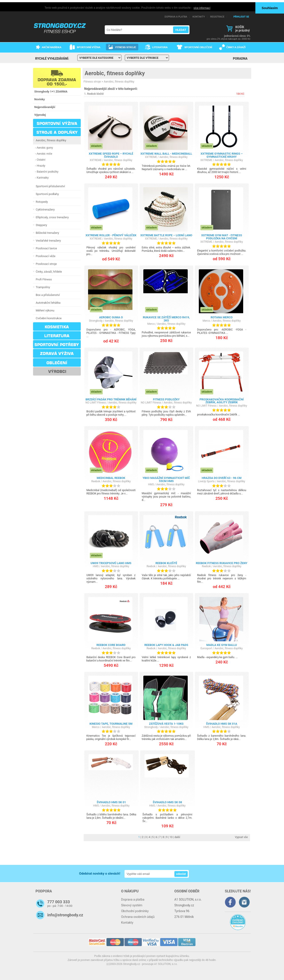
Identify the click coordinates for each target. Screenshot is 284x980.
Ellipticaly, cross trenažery (52, 217)
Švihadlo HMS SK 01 (111, 802)
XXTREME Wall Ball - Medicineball (166, 154)
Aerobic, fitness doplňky (50, 140)
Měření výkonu (44, 310)
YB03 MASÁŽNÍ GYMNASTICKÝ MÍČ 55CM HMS (166, 479)
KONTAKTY (199, 17)
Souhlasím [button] (270, 8)
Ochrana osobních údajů (138, 917)
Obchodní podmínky (135, 911)
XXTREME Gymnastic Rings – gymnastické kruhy (222, 155)
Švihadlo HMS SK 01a (222, 724)
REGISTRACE (217, 17)
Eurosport (206, 648)
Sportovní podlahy (47, 194)
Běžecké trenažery (47, 233)
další (177, 837)
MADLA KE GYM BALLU (222, 645)
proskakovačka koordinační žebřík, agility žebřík (222, 401)
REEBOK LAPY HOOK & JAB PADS (166, 645)
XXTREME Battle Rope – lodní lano (166, 235)
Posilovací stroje (46, 264)
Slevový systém (132, 905)
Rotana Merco (222, 317)
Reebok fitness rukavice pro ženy (222, 563)
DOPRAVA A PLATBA (176, 17)
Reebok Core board (111, 645)
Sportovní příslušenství (50, 186)
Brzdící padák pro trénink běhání (111, 399)
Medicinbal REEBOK (111, 478)
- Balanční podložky (47, 172)
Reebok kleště (95, 94)
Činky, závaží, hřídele (48, 272)
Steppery (41, 225)
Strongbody (96, 321)
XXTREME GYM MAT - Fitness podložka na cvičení (222, 237)
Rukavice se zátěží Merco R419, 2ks (166, 319)
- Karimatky (42, 178)
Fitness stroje (92, 82)
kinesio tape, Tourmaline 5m (111, 724)
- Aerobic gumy (44, 148)
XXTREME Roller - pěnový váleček (111, 235)
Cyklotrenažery (45, 210)
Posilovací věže (45, 256)
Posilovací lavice (46, 248)
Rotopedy (41, 202)
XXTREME (96, 160)
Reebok (96, 481)
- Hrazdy (40, 166)
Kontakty (127, 923)
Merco (151, 324)
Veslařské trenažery (48, 241)
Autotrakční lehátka (47, 303)
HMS (151, 484)
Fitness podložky (166, 399)
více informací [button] (202, 8)
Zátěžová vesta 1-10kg (166, 724)
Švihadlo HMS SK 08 (167, 802)
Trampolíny (42, 287)
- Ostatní (40, 160)
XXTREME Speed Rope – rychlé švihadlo (111, 155)
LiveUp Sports (206, 481)
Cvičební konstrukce (48, 318)
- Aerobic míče (44, 154)
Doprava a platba (133, 899)
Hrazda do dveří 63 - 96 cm (222, 478)
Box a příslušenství (47, 295)
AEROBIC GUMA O (111, 317)
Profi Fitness (43, 279)
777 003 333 (59, 902)
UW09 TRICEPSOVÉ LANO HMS (111, 563)
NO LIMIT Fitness (96, 403)
